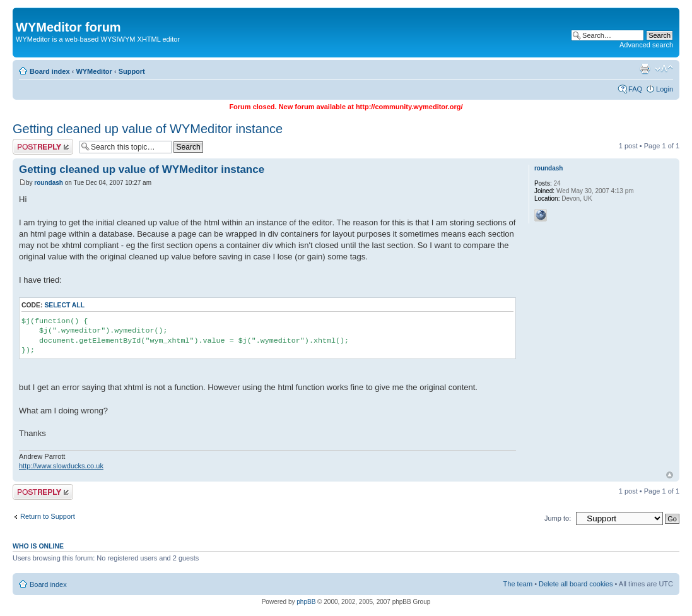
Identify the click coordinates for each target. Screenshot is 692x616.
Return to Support (48, 516)
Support (132, 71)
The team (518, 584)
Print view (645, 69)
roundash (49, 183)
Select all (64, 305)
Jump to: (558, 518)
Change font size (664, 69)
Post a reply (43, 147)
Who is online (38, 546)
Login (665, 89)
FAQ (635, 89)
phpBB (306, 602)
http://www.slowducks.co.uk (61, 466)
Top (670, 475)
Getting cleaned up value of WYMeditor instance (148, 129)
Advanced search (646, 45)
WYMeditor (94, 71)
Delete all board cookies (576, 584)
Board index (50, 71)
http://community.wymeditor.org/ (409, 107)
